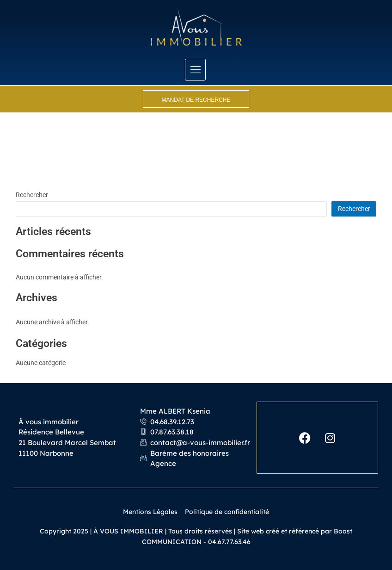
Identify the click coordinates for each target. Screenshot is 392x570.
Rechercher (32, 195)
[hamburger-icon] (195, 70)
